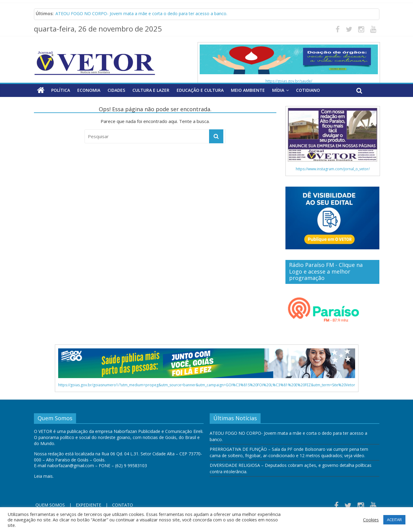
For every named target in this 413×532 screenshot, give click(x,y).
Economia (89, 90)
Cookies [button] (371, 520)
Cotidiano (308, 90)
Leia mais (43, 476)
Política (61, 90)
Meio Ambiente (248, 90)
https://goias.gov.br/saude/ (289, 81)
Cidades (116, 90)
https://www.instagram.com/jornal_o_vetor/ (333, 169)
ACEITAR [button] (394, 520)
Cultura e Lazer (151, 90)
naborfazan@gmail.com (71, 465)
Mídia (278, 90)
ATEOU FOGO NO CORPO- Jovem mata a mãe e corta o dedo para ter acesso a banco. (141, 13)
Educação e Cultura (200, 90)
